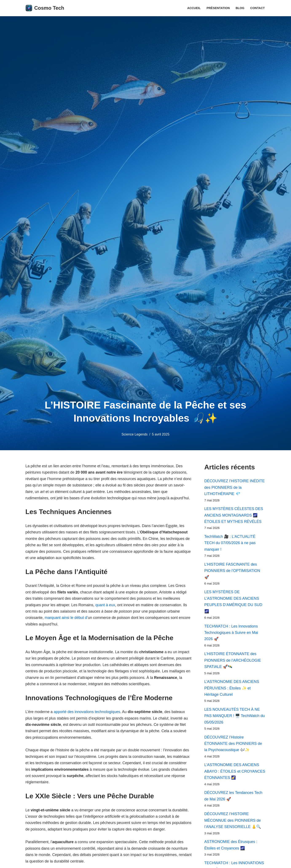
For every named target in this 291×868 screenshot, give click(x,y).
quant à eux (106, 605)
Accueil (194, 8)
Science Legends (134, 434)
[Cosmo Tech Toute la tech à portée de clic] (45, 8)
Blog (240, 8)
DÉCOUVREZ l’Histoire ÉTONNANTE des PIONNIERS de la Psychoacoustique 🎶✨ (233, 745)
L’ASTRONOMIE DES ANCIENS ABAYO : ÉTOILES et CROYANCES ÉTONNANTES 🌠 (235, 773)
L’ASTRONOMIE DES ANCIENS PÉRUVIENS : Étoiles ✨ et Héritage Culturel (232, 689)
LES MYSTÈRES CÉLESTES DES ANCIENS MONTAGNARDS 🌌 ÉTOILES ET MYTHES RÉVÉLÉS (234, 515)
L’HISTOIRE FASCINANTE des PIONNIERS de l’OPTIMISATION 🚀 (232, 571)
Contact (257, 8)
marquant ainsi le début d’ (67, 618)
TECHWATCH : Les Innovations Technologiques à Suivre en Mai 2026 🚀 (231, 633)
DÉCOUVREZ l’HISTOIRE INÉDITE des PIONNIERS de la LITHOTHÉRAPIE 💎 (235, 487)
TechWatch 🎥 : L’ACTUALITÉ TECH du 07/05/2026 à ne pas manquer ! (230, 543)
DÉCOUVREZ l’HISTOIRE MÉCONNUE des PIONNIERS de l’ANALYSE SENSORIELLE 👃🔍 (233, 822)
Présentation (218, 8)
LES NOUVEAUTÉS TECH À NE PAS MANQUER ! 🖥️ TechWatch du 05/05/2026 (235, 717)
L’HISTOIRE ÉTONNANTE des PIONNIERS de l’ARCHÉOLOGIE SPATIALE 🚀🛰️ (233, 661)
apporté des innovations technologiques (87, 713)
